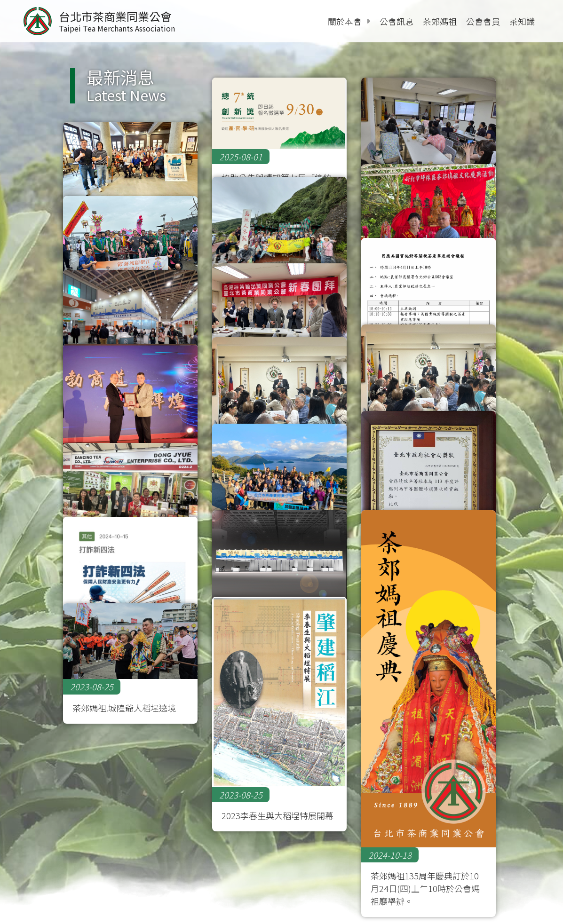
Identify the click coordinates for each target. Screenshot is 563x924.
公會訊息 (396, 21)
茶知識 (522, 21)
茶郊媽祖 (440, 21)
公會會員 (483, 21)
